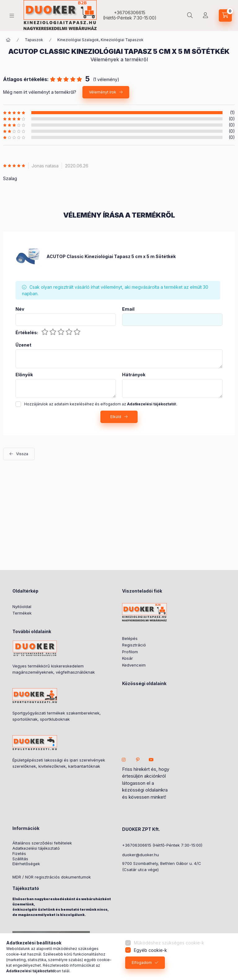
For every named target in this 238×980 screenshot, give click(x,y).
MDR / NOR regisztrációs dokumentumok (52, 877)
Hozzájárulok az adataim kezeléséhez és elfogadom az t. (101, 404)
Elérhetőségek (26, 864)
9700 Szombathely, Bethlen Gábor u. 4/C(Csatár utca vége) (162, 866)
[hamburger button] (12, 16)
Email (128, 309)
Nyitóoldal (22, 607)
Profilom (130, 652)
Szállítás (20, 859)
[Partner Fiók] (205, 15)
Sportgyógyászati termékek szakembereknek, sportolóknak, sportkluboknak (57, 716)
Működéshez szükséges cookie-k (169, 943)
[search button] (190, 15)
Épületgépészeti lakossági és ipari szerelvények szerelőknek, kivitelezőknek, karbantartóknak (59, 763)
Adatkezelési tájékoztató (36, 848)
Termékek (22, 613)
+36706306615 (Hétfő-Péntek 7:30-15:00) (162, 845)
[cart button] (225, 15)
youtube (151, 760)
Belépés (130, 638)
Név (20, 309)
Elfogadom (142, 963)
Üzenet (23, 345)
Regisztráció (134, 645)
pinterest (138, 760)
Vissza (22, 454)
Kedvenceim (134, 665)
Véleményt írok (103, 92)
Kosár (128, 658)
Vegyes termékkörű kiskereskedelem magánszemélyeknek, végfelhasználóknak (54, 669)
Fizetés (19, 854)
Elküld (116, 417)
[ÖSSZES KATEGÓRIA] (8, 40)
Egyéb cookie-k (150, 950)
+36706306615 (130, 13)
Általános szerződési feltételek (42, 843)
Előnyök (24, 375)
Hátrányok (134, 375)
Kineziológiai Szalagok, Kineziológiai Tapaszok (100, 40)
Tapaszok (34, 40)
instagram (124, 760)
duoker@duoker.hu (141, 855)
